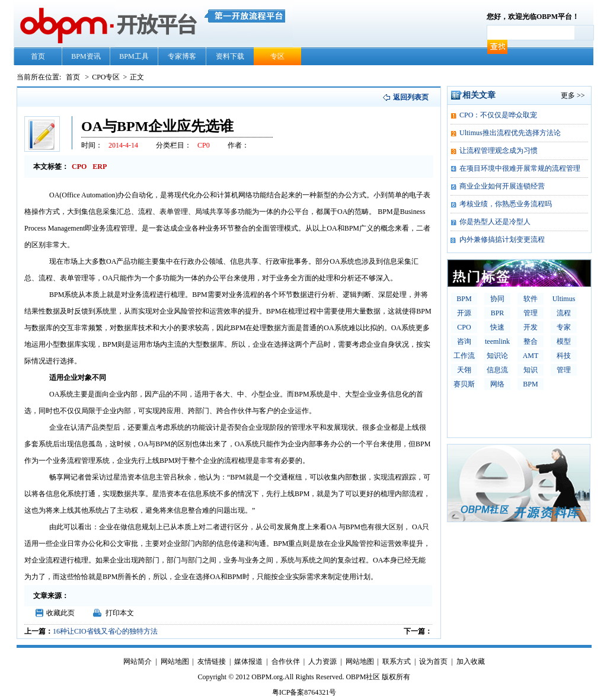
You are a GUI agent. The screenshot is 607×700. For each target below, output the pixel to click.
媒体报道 (248, 661)
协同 (497, 299)
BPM (464, 299)
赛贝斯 (464, 384)
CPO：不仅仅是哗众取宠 (498, 115)
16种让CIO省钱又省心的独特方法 (105, 631)
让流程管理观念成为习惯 (499, 151)
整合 (531, 341)
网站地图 (175, 661)
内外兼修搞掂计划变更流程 (502, 239)
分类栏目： (174, 145)
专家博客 (182, 56)
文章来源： (51, 596)
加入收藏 (471, 661)
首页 (38, 56)
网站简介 (138, 661)
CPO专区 (106, 77)
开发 (531, 327)
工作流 (464, 356)
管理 (531, 313)
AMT (531, 356)
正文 (137, 77)
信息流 (497, 370)
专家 (564, 327)
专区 (277, 56)
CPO (464, 327)
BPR (498, 313)
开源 (464, 313)
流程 (564, 313)
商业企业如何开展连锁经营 (502, 186)
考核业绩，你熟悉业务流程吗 (506, 204)
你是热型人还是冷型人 (495, 222)
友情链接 (212, 661)
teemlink (497, 341)
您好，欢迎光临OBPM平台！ (533, 17)
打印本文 (120, 613)
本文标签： (51, 167)
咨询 (464, 341)
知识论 (497, 356)
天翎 (464, 370)
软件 (531, 299)
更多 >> (573, 95)
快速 (497, 327)
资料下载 (230, 56)
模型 (564, 341)
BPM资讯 (86, 56)
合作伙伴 (286, 661)
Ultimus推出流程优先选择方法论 (510, 133)
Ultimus (564, 299)
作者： (238, 145)
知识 (531, 370)
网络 (497, 384)
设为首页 (433, 661)
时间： (92, 145)
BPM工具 (134, 56)
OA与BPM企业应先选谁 (157, 126)
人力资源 (322, 661)
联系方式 (397, 661)
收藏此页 (60, 613)
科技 (564, 356)
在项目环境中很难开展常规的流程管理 (520, 168)
